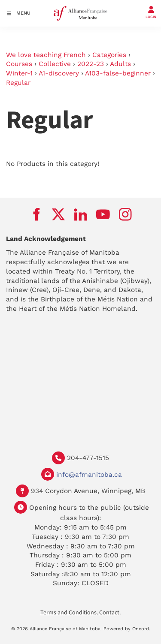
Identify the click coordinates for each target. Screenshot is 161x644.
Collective (55, 64)
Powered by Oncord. (127, 629)
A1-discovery (59, 73)
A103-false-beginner (118, 73)
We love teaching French (46, 55)
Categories (109, 55)
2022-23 (91, 64)
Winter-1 (19, 73)
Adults (120, 64)
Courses (19, 64)
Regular (18, 83)
